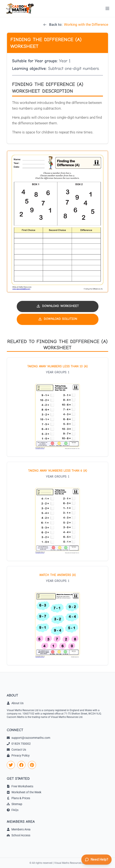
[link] (11, 765)
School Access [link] (19, 835)
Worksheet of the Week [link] (24, 792)
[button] (57, 221)
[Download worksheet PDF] (58, 306)
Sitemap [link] (15, 804)
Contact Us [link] (16, 750)
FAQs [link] (13, 810)
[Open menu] (107, 8)
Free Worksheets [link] (20, 786)
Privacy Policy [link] (18, 755)
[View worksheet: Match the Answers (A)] (57, 616)
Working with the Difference (86, 24)
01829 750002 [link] (19, 744)
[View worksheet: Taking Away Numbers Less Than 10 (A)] (57, 407)
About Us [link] (15, 703)
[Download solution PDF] (58, 319)
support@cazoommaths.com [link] (28, 738)
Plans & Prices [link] (18, 798)
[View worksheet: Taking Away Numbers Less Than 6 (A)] (57, 511)
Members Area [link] (19, 829)
